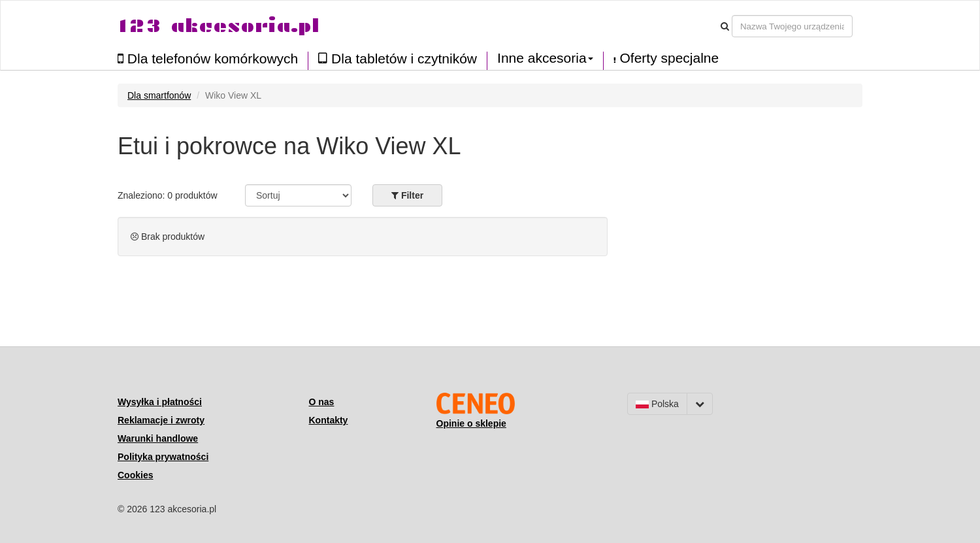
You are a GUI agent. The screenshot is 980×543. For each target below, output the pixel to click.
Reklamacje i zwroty (161, 420)
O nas (322, 402)
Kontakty (329, 420)
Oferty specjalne (666, 58)
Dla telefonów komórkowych (208, 58)
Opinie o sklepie (471, 423)
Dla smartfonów (159, 95)
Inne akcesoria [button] (545, 58)
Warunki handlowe (158, 438)
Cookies (135, 475)
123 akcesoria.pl (219, 26)
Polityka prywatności (163, 457)
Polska (657, 404)
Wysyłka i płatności (160, 402)
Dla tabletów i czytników (398, 58)
